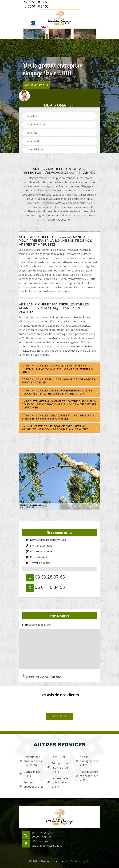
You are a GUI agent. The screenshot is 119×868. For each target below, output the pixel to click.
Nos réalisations (36, 85)
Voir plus (59, 716)
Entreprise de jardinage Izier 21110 (58, 768)
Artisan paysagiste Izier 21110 (87, 761)
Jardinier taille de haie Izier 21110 (58, 782)
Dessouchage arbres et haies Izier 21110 (31, 761)
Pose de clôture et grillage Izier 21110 (87, 776)
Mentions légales (80, 861)
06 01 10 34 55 (36, 6)
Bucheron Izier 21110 (30, 774)
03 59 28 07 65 (36, 2)
